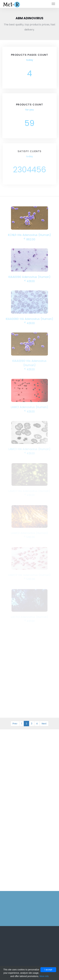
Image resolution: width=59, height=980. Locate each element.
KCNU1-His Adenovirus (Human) (30, 235)
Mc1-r (12, 4)
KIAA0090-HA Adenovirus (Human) (29, 319)
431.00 (29, 281)
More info (44, 976)
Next (44, 724)
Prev (15, 724)
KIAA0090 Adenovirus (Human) (29, 277)
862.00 (30, 239)
